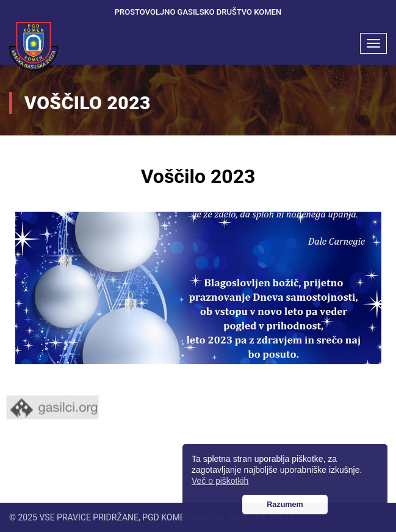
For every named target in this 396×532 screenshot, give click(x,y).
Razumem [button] (285, 505)
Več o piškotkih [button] (220, 481)
